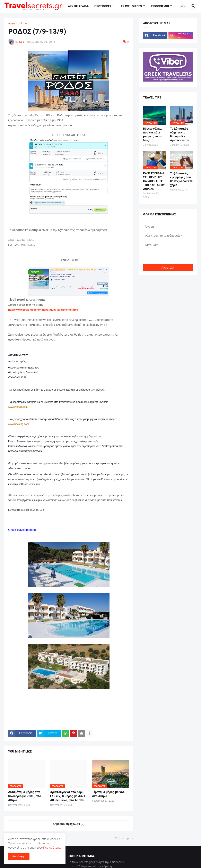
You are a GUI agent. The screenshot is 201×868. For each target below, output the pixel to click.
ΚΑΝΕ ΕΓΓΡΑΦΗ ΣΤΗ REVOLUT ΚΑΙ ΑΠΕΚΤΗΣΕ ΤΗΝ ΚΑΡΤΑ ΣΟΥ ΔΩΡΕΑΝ (154, 181)
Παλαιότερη (123, 838)
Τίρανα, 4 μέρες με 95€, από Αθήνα (109, 794)
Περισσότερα (52, 848)
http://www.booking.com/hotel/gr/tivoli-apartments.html (43, 310)
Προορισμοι (160, 6)
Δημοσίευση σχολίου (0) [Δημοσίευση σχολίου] (68, 824)
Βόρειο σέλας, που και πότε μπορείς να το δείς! (152, 134)
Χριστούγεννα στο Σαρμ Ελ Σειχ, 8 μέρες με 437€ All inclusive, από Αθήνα (68, 796)
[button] (183, 6)
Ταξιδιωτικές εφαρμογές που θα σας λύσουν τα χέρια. (181, 179)
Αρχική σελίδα (18, 23)
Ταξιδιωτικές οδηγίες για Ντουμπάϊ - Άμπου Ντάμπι (180, 134)
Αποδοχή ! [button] (19, 856)
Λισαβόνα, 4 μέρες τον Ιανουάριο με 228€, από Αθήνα (25, 796)
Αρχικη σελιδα (78, 6)
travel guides (131, 6)
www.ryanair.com (18, 407)
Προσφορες (103, 6)
